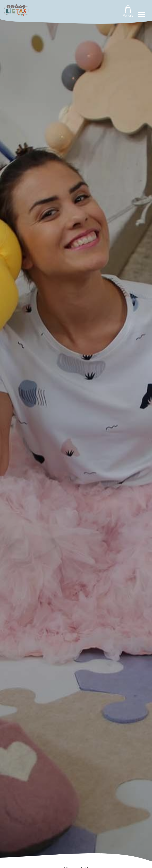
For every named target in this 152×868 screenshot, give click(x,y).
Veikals (128, 11)
